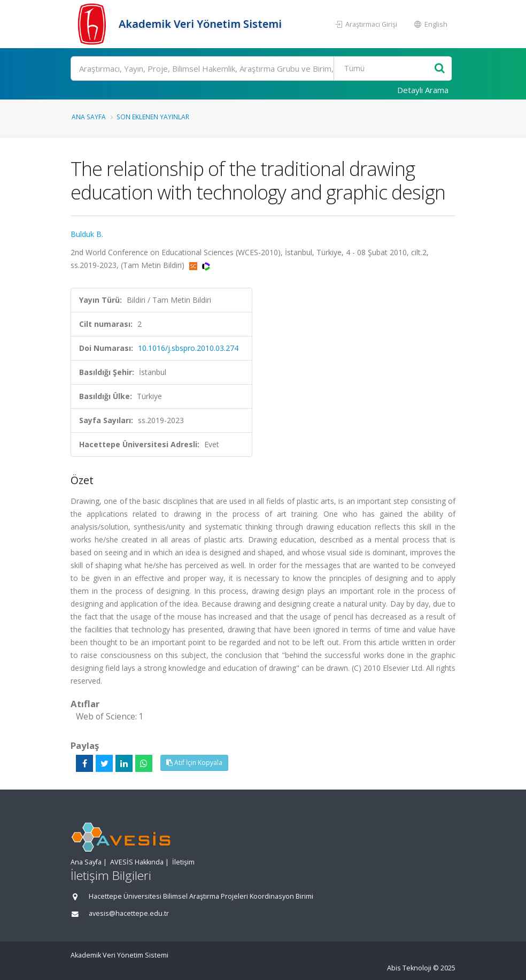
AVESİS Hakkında (137, 862)
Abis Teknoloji (409, 968)
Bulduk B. (87, 234)
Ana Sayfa (89, 117)
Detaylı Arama (423, 90)
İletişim (183, 862)
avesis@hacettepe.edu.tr (129, 913)
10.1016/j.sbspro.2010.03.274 (188, 348)
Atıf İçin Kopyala (194, 763)
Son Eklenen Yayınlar (153, 117)
